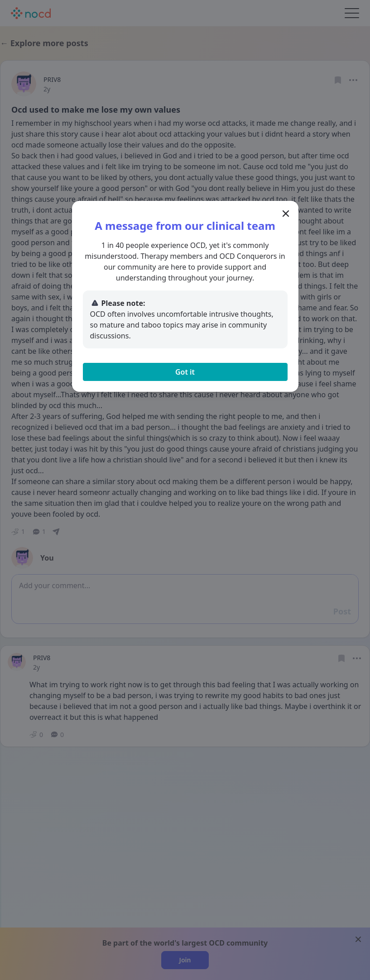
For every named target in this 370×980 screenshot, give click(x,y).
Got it (185, 372)
